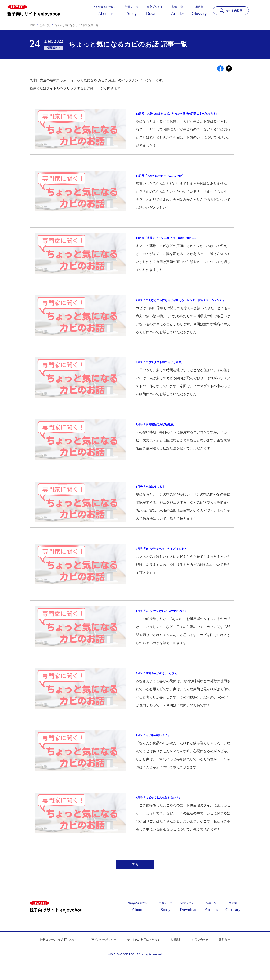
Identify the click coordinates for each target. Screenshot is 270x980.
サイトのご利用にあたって (144, 959)
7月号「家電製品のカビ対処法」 (160, 437)
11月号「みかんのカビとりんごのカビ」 (166, 182)
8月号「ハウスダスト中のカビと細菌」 (165, 374)
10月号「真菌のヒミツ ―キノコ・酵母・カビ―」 (174, 244)
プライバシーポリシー (101, 959)
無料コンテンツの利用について (55, 959)
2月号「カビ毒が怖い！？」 (157, 747)
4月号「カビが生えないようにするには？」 (169, 623)
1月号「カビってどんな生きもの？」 (164, 810)
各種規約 (179, 959)
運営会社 (229, 959)
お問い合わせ (204, 959)
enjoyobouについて (106, 11)
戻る (126, 883)
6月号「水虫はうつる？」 (155, 499)
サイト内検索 (231, 11)
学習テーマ (132, 11)
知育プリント (155, 11)
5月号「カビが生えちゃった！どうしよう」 (169, 561)
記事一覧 (178, 11)
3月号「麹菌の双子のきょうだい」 (162, 685)
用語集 (199, 11)
